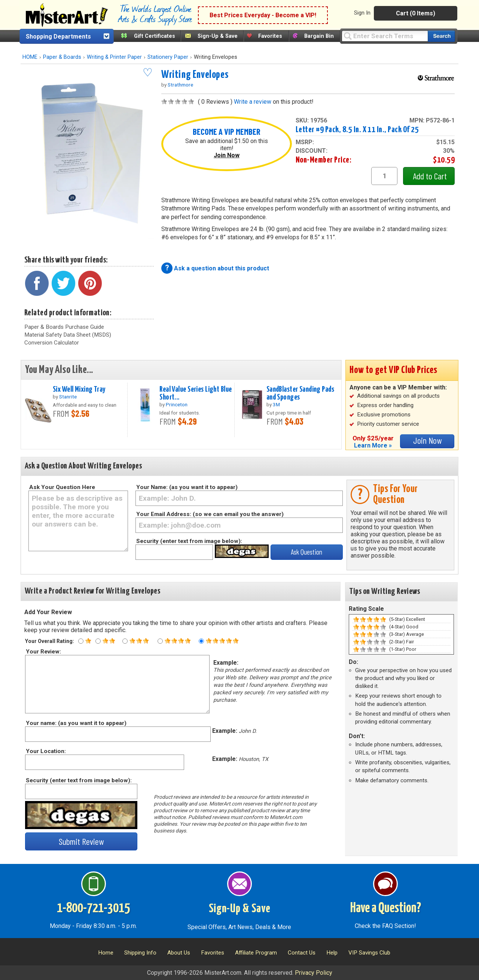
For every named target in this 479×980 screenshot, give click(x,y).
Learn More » (373, 445)
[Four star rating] (160, 641)
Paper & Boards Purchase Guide (64, 327)
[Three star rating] (125, 641)
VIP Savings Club (369, 953)
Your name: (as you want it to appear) (76, 723)
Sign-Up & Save (218, 36)
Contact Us (302, 953)
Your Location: (45, 751)
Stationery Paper (168, 57)
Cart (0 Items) (416, 13)
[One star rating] (81, 641)
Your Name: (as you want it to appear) (187, 487)
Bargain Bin (319, 36)
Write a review (253, 102)
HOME (30, 57)
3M (276, 404)
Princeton (177, 404)
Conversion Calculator (52, 343)
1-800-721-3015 (93, 908)
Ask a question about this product (222, 268)
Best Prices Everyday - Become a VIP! (263, 15)
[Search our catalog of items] (441, 36)
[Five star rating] (201, 641)
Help (332, 953)
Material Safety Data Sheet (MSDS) (68, 335)
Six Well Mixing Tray (79, 389)
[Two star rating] (98, 641)
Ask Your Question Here (62, 487)
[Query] (385, 36)
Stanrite (68, 397)
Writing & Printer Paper (114, 57)
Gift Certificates (155, 36)
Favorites (270, 36)
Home (106, 953)
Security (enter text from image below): (189, 541)
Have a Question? (386, 908)
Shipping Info (140, 953)
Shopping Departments (58, 37)
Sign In (362, 13)
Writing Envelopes (195, 75)
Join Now (227, 155)
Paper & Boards (62, 57)
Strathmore (180, 85)
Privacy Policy (314, 973)
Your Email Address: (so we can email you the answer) (210, 514)
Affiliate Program (256, 953)
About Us (179, 953)
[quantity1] (384, 176)
